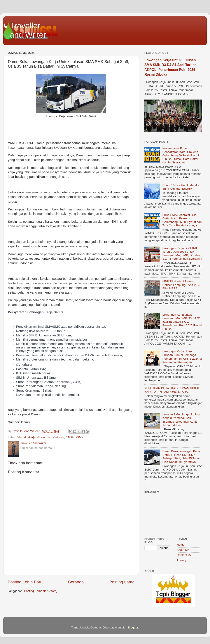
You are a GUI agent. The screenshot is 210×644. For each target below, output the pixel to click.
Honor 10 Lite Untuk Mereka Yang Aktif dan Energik (181, 187)
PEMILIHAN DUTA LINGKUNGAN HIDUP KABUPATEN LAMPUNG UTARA (172, 390)
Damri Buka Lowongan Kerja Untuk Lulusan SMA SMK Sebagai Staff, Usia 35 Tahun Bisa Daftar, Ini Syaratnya (181, 457)
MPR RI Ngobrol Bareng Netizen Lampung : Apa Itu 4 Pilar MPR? (181, 285)
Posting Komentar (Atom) (41, 591)
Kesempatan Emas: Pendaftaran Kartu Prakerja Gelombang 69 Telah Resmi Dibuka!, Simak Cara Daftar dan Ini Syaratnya (180, 156)
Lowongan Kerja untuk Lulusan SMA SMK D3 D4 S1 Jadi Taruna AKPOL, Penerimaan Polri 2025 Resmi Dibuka (182, 322)
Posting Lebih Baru (25, 582)
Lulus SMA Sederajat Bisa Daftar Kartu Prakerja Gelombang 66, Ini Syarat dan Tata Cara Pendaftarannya (182, 220)
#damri (21, 437)
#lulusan (58, 437)
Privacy (182, 560)
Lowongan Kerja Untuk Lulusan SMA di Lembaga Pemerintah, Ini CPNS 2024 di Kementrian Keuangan (182, 357)
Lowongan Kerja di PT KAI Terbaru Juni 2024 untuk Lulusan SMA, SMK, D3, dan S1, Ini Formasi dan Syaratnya (182, 254)
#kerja (31, 437)
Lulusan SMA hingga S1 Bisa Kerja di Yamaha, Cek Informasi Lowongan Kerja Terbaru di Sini (181, 420)
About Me (183, 550)
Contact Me (184, 555)
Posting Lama (122, 582)
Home (181, 545)
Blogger (133, 627)
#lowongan (44, 437)
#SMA (70, 437)
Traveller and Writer (28, 30)
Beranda (76, 582)
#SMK (80, 437)
